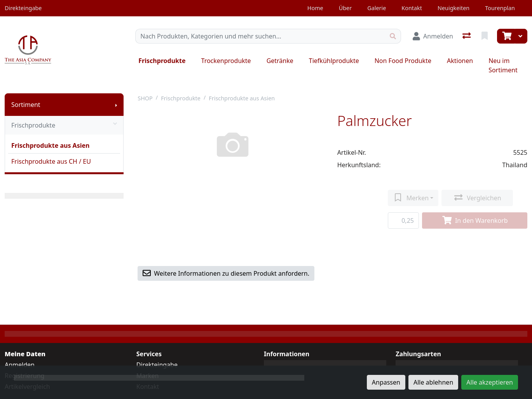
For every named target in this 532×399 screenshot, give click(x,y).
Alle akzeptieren (490, 382)
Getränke (280, 61)
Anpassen (386, 382)
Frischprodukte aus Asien (50, 145)
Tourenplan (500, 8)
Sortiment (26, 105)
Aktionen (460, 61)
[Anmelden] (433, 36)
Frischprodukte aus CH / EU (51, 161)
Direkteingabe (157, 365)
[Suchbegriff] (260, 36)
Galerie (377, 8)
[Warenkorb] (506, 36)
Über (345, 8)
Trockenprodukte (226, 61)
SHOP (145, 98)
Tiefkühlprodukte (334, 61)
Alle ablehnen (433, 382)
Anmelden (20, 365)
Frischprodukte (162, 61)
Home (315, 8)
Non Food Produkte (403, 61)
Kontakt (412, 8)
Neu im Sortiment (503, 65)
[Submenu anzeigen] (116, 105)
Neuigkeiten (454, 8)
